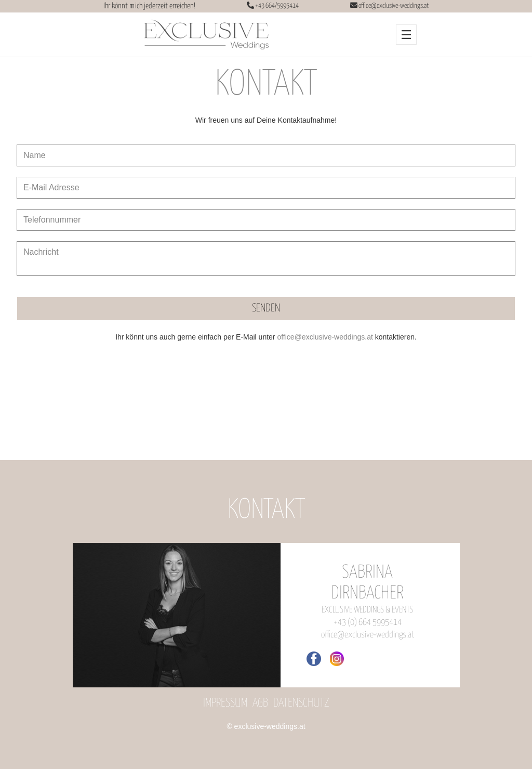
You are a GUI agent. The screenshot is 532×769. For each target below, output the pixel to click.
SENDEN (266, 308)
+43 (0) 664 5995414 (368, 623)
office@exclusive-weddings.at (394, 6)
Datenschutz (301, 703)
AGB (260, 703)
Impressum (225, 703)
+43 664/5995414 (276, 6)
